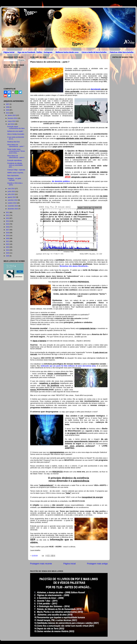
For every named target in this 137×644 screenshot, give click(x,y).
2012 (8, 215)
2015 (8, 224)
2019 (8, 236)
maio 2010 (11, 189)
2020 (8, 238)
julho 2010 (11, 194)
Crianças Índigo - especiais (16, 170)
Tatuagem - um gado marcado (14, 179)
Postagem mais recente (41, 564)
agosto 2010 (12, 197)
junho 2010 (12, 191)
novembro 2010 (13, 206)
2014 (8, 221)
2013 (8, 218)
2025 (8, 253)
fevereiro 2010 (13, 118)
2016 (8, 227)
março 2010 (12, 121)
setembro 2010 (13, 200)
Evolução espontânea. (15, 160)
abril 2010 (11, 124)
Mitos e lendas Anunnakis (16, 134)
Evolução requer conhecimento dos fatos (16, 127)
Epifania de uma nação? (15, 131)
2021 (8, 241)
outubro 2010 (12, 203)
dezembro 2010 (13, 209)
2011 (8, 212)
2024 (8, 250)
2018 (8, 233)
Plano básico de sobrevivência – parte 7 (16, 145)
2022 (8, 244)
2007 (8, 104)
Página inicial (9, 52)
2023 (8, 247)
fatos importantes (13, 176)
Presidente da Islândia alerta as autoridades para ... (15, 165)
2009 (8, 110)
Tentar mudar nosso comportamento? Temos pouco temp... (16, 151)
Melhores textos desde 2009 (67, 52)
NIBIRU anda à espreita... (16, 173)
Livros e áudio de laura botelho (94, 52)
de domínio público (61, 181)
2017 (8, 230)
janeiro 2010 (12, 115)
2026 (8, 256)
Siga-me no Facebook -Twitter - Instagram (35, 52)
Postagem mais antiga (97, 564)
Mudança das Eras (14, 142)
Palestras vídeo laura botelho (122, 52)
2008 (8, 107)
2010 (8, 113)
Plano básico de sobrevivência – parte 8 (16, 157)
